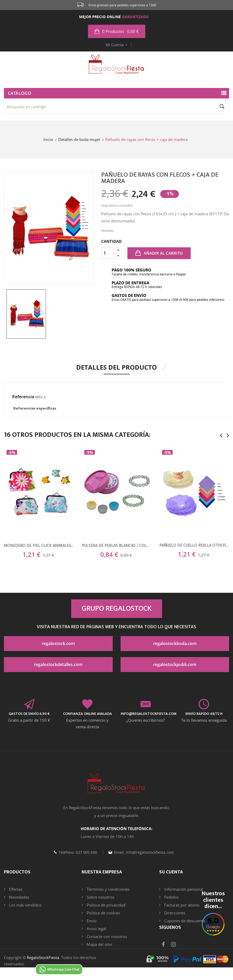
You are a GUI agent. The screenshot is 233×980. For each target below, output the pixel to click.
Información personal (183, 889)
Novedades (19, 897)
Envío (91, 921)
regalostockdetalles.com (58, 664)
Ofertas (15, 889)
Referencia (23, 397)
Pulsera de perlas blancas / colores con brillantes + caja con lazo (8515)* (117, 546)
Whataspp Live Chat (59, 969)
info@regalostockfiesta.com (149, 852)
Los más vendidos (25, 905)
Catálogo (20, 93)
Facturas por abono (181, 905)
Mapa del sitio (99, 944)
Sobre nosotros (100, 897)
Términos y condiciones (108, 889)
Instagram (173, 953)
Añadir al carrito (163, 253)
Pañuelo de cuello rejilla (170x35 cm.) (194, 546)
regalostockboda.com (175, 643)
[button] (117, 31)
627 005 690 (86, 852)
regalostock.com (58, 643)
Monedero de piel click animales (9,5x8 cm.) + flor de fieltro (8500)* (39, 546)
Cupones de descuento (184, 921)
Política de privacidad (105, 905)
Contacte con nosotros (106, 936)
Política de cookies (103, 913)
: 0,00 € (120, 31)
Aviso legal (96, 929)
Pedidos (171, 897)
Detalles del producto (116, 367)
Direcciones (174, 913)
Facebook (163, 953)
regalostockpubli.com (175, 664)
